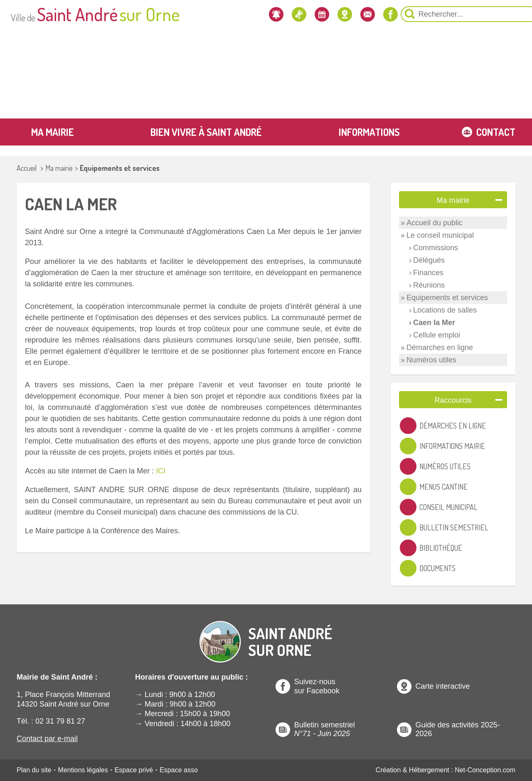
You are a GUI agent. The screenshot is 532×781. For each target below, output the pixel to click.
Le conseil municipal (440, 235)
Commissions (436, 248)
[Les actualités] (241, 14)
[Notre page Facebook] (339, 14)
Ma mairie (59, 168)
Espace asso (179, 770)
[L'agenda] (266, 14)
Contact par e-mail (47, 739)
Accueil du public (435, 223)
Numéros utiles (431, 360)
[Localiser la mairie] (290, 14)
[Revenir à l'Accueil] (266, 635)
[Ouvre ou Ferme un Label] (499, 200)
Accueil (27, 168)
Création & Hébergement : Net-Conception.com (446, 770)
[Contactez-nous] (315, 14)
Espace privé (134, 770)
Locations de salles (445, 310)
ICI (161, 471)
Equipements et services (120, 168)
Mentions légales (83, 770)
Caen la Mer (434, 323)
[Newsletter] (217, 14)
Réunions (429, 285)
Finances (428, 273)
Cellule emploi (437, 335)
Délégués (429, 260)
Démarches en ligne (440, 347)
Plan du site (34, 770)
